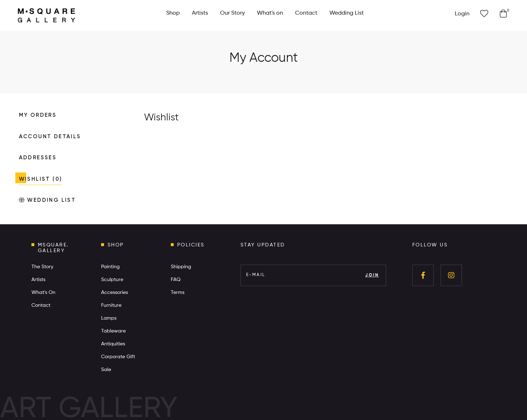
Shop (173, 13)
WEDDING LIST (48, 200)
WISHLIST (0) (41, 179)
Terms (178, 292)
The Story (42, 267)
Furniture (111, 305)
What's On (43, 292)
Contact (306, 13)
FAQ (176, 280)
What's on (270, 13)
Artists (200, 13)
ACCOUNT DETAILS (50, 137)
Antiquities (113, 344)
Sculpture (112, 280)
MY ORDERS (38, 115)
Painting (110, 267)
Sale (106, 370)
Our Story (232, 13)
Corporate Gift (118, 357)
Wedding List (347, 13)
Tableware (113, 331)
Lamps (109, 318)
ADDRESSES (38, 158)
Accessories (115, 292)
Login (462, 14)
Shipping (181, 267)
